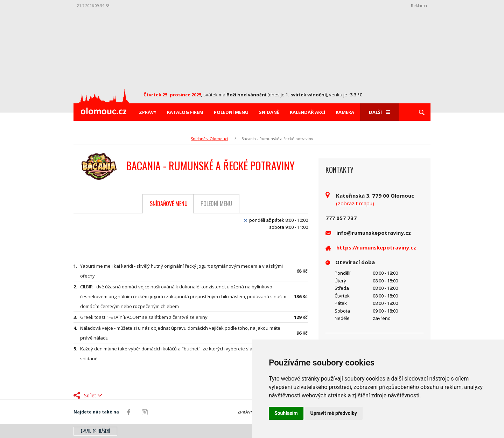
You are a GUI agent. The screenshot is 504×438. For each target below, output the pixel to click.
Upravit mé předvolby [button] (334, 413)
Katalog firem (185, 112)
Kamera (345, 112)
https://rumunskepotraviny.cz (376, 247)
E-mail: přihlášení (95, 431)
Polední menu (231, 112)
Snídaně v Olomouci (209, 139)
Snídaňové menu (169, 204)
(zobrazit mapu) (355, 203)
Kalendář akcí (307, 112)
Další (379, 112)
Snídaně (269, 112)
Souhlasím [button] (286, 413)
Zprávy (148, 112)
